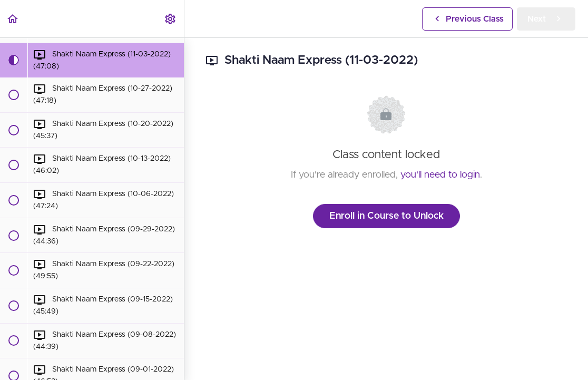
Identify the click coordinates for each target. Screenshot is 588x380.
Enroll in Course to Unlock (386, 216)
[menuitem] (171, 19)
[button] (13, 19)
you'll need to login (440, 175)
